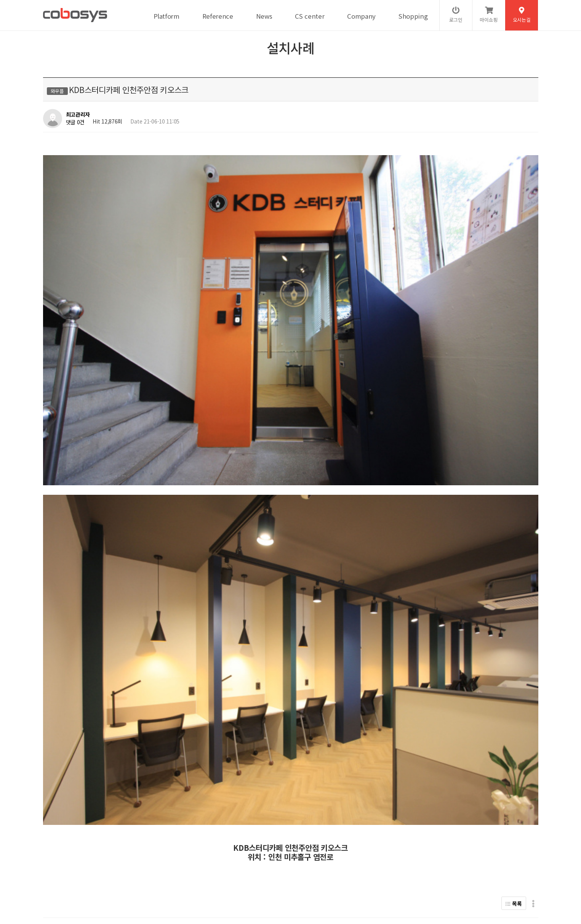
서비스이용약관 (132, 867)
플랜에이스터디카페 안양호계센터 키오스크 (123, 668)
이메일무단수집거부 (178, 867)
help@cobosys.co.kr (174, 892)
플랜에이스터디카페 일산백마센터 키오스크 (123, 648)
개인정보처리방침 (89, 867)
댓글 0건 (75, 122)
